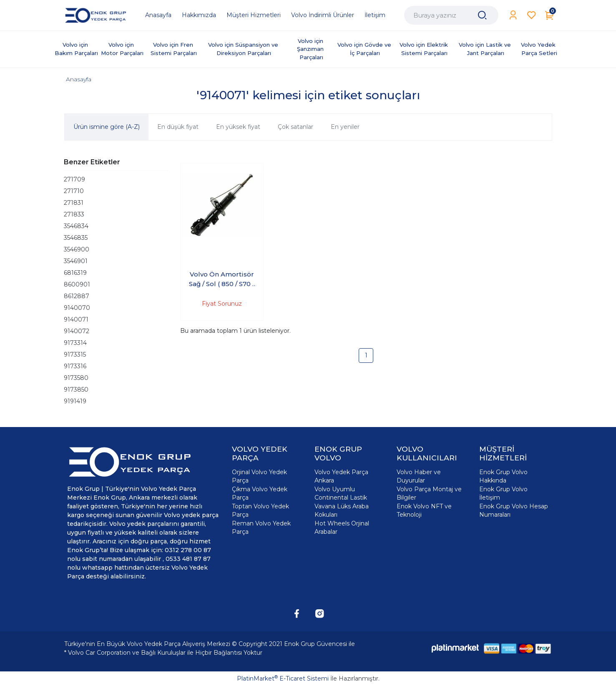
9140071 (76, 319)
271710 (74, 191)
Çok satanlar (295, 127)
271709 (74, 179)
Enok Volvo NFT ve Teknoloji (424, 510)
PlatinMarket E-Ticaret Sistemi (283, 678)
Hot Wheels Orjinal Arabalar (342, 528)
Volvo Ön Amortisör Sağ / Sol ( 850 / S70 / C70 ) (222, 279)
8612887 (77, 296)
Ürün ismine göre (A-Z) (107, 127)
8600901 (77, 284)
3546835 (76, 238)
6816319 (75, 273)
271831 (74, 203)
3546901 (76, 261)
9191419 (75, 401)
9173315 (75, 354)
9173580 (76, 378)
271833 (74, 214)
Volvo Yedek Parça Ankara (341, 476)
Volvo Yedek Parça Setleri (539, 49)
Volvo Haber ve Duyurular (419, 476)
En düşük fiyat (178, 127)
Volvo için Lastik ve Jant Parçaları (486, 49)
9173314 (75, 343)
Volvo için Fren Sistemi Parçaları (174, 49)
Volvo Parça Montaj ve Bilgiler (429, 493)
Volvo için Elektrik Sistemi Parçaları (425, 49)
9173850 (76, 389)
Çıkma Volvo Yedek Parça (260, 493)
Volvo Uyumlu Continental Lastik (341, 493)
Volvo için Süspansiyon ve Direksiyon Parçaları (244, 49)
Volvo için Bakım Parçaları (76, 49)
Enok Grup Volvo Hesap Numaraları (514, 510)
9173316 (75, 366)
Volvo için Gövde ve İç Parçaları (365, 49)
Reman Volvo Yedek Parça (261, 528)
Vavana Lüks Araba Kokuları (342, 510)
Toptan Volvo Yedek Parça (260, 510)
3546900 (77, 249)
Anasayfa (79, 79)
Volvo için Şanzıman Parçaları (311, 49)
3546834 (76, 226)
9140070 (77, 308)
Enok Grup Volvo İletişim (503, 493)
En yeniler (345, 127)
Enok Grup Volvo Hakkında (503, 476)
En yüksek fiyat (238, 127)
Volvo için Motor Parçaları (122, 49)
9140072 (77, 331)
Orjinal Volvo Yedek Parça (259, 476)
